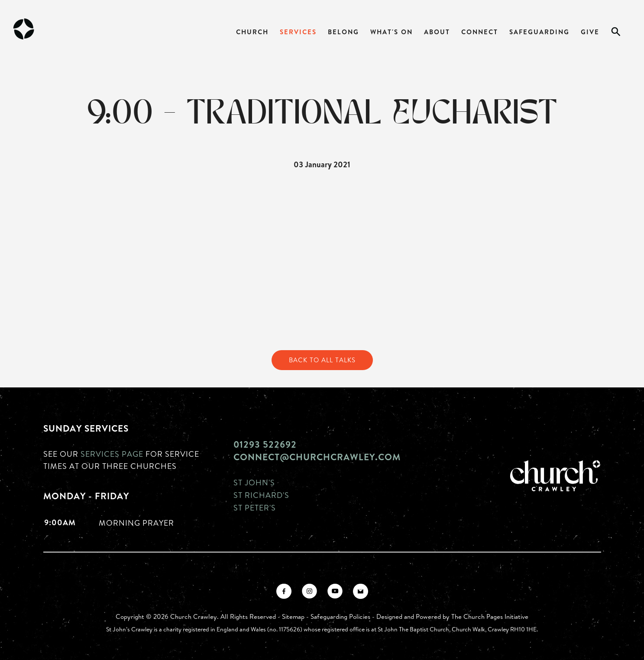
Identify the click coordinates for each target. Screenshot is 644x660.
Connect (480, 32)
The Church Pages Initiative (490, 616)
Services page (112, 454)
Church (252, 32)
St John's (254, 482)
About (437, 32)
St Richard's (261, 495)
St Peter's (255, 507)
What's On (392, 32)
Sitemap (293, 616)
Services (298, 32)
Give (590, 32)
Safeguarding (539, 32)
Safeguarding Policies (340, 616)
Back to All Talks (322, 360)
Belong (343, 32)
